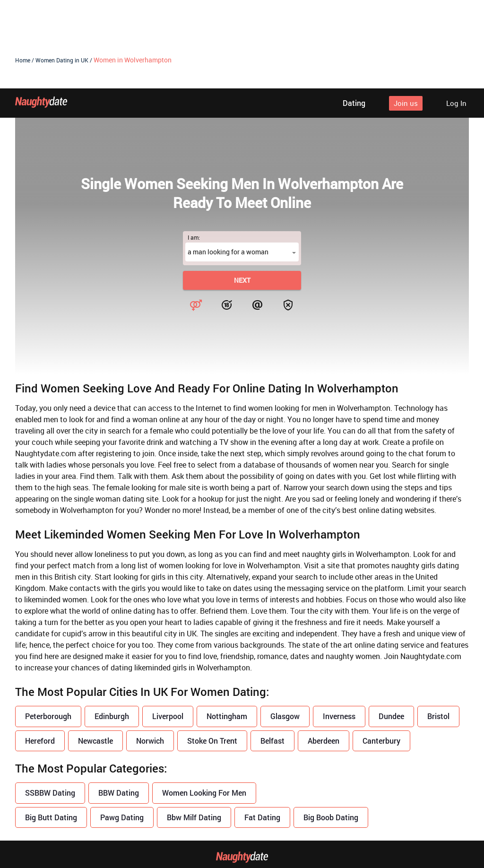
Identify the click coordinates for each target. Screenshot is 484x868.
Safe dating (352, 798)
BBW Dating (119, 704)
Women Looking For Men (204, 704)
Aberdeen (324, 652)
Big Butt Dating (51, 729)
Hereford (40, 652)
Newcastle (95, 652)
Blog (169, 798)
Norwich (150, 652)
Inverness (339, 628)
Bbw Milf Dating (194, 729)
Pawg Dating (122, 729)
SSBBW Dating (50, 704)
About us (128, 798)
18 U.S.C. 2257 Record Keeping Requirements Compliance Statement (242, 842)
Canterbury (381, 652)
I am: (194, 149)
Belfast (272, 652)
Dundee (391, 628)
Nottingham (227, 628)
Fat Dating (262, 729)
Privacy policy (221, 798)
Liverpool (168, 628)
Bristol (438, 628)
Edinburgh (112, 628)
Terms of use (289, 798)
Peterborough (48, 628)
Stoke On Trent (212, 652)
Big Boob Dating (331, 729)
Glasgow (285, 628)
